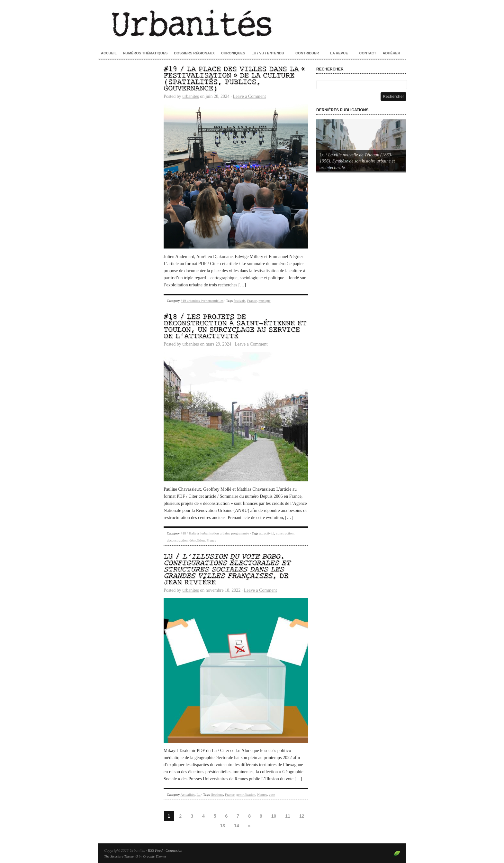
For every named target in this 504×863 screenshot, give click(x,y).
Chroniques (233, 53)
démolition (197, 540)
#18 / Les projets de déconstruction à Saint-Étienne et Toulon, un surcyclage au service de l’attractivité (235, 327)
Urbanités (252, 23)
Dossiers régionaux (194, 53)
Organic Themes (155, 856)
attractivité (267, 533)
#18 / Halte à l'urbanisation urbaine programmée (215, 533)
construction (285, 533)
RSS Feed (155, 850)
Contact (368, 53)
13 (223, 826)
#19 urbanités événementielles (202, 301)
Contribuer (307, 53)
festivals (240, 301)
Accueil (109, 53)
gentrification (246, 794)
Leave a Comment (249, 96)
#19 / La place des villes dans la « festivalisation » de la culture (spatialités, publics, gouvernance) (234, 79)
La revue (339, 53)
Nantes (262, 794)
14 (237, 826)
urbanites (190, 96)
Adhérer (392, 53)
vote (272, 794)
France (252, 301)
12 (302, 816)
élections (217, 794)
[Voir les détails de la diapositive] (361, 145)
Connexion (174, 850)
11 (288, 816)
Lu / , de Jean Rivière (227, 570)
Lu (199, 794)
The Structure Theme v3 (121, 856)
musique (264, 301)
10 (274, 816)
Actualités (188, 794)
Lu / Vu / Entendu (268, 53)
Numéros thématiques (145, 53)
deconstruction (177, 540)
